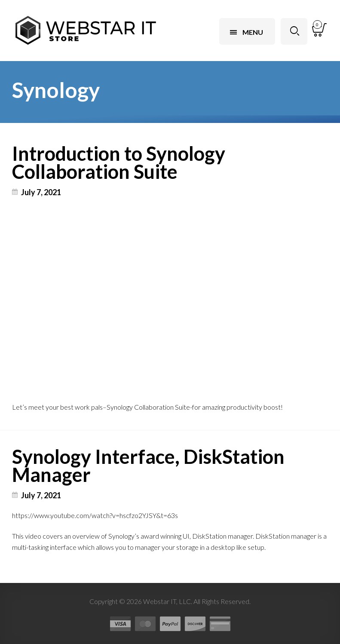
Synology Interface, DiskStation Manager (148, 466)
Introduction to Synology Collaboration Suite (119, 163)
